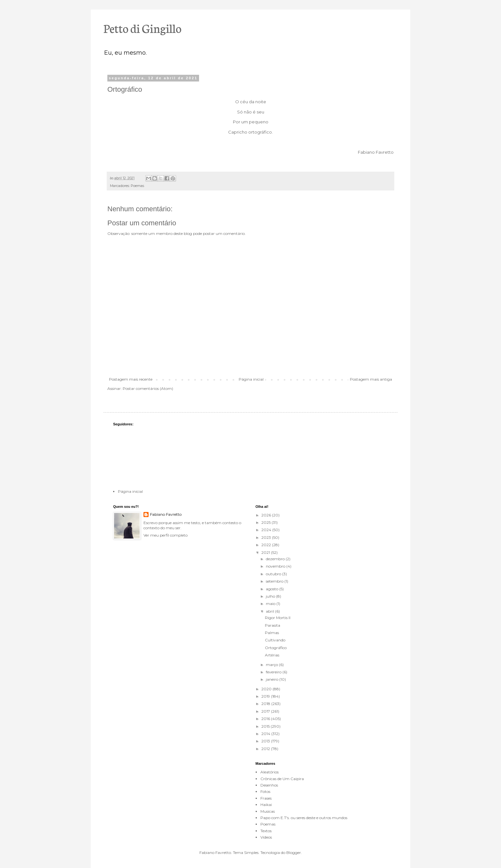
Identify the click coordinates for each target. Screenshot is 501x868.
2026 (267, 515)
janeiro (273, 679)
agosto (273, 589)
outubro (274, 574)
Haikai (266, 805)
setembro (275, 581)
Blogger (294, 852)
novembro (276, 566)
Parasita (273, 625)
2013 (266, 741)
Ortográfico (276, 648)
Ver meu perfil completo (166, 535)
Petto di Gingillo (143, 28)
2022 (267, 545)
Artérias (272, 655)
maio (271, 604)
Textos (266, 831)
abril (270, 611)
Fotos (265, 791)
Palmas (272, 633)
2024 (267, 530)
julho (271, 596)
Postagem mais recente (131, 379)
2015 (266, 726)
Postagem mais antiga (371, 379)
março (272, 665)
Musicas (268, 811)
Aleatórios (270, 772)
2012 (266, 749)
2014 (266, 734)
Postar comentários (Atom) (148, 388)
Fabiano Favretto (166, 514)
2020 (267, 689)
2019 (266, 696)
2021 (266, 552)
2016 (266, 719)
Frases (266, 798)
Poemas (137, 186)
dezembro (276, 559)
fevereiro (274, 672)
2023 (267, 537)
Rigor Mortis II (278, 618)
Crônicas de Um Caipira (282, 779)
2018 (266, 704)
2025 (266, 522)
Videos (266, 837)
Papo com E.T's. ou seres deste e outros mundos (304, 818)
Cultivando (275, 640)
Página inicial (251, 379)
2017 (266, 711)
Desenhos (269, 785)
